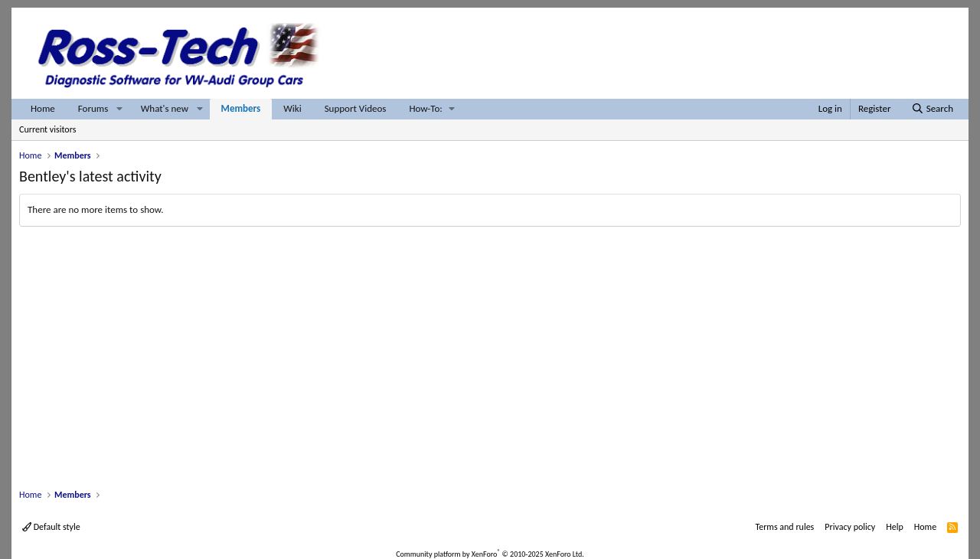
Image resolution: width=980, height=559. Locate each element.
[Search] (932, 109)
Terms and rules (784, 527)
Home (43, 108)
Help (895, 527)
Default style (51, 527)
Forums (93, 108)
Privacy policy (850, 527)
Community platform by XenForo (490, 554)
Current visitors (47, 129)
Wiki (292, 108)
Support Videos (356, 108)
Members (241, 108)
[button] (119, 109)
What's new (165, 108)
